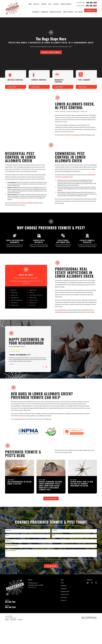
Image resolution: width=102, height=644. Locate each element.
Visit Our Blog (51, 533)
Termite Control (65, 628)
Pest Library (64, 631)
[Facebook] (92, 617)
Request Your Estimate (51, 52)
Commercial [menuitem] (45, 12)
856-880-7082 (92, 3)
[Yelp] (96, 617)
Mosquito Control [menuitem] (56, 12)
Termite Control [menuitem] (68, 12)
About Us (36, 4)
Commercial (64, 623)
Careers (44, 4)
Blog (50, 4)
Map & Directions (32, 621)
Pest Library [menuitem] (79, 12)
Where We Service (66, 4)
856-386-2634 (91, 6)
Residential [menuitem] (36, 12)
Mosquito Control (65, 625)
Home (30, 4)
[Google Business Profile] (88, 617)
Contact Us (91, 10)
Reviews (56, 4)
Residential (64, 620)
